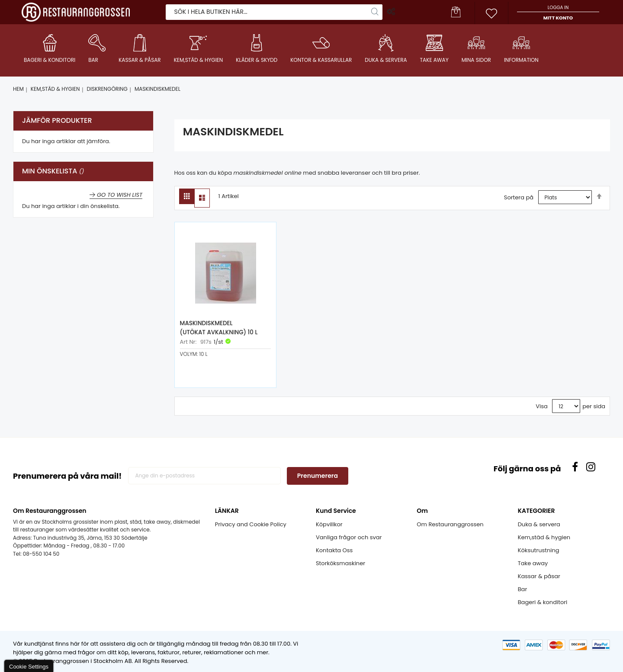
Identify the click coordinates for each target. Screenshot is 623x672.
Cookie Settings (29, 667)
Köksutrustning (539, 550)
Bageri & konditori (543, 602)
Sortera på (519, 197)
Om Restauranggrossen (450, 524)
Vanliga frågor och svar (349, 537)
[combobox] (274, 12)
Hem (18, 89)
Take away (533, 563)
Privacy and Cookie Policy (251, 524)
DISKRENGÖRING (107, 89)
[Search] (375, 12)
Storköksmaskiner (340, 563)
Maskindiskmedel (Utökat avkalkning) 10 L (218, 328)
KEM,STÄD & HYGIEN (55, 89)
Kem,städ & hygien (544, 537)
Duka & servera (539, 524)
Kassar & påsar (539, 576)
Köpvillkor (329, 524)
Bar (523, 589)
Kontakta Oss (334, 550)
